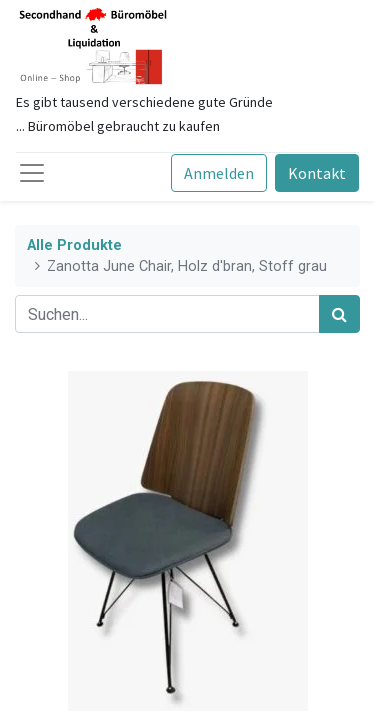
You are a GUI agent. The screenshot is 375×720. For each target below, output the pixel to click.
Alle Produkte (74, 245)
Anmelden (219, 173)
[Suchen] (339, 314)
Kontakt (317, 173)
